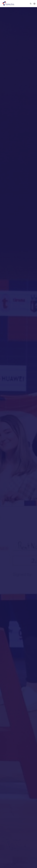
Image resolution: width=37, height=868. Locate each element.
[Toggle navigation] (34, 4)
